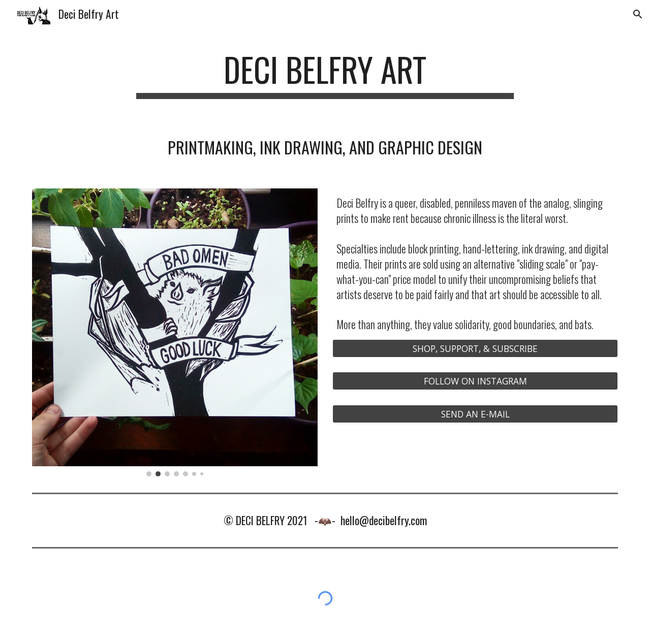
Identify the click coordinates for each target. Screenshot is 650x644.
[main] (325, 74)
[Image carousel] (175, 332)
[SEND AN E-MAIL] (475, 414)
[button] (638, 14)
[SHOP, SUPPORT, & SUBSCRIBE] (475, 349)
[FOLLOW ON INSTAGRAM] (475, 381)
